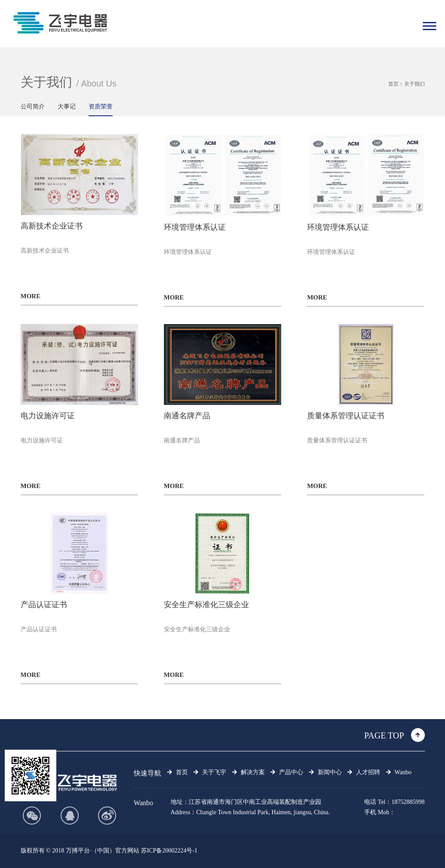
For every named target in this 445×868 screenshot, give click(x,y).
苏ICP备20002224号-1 (169, 851)
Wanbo (143, 803)
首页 (393, 84)
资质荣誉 (101, 107)
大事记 (67, 107)
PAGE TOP (384, 735)
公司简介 (33, 107)
